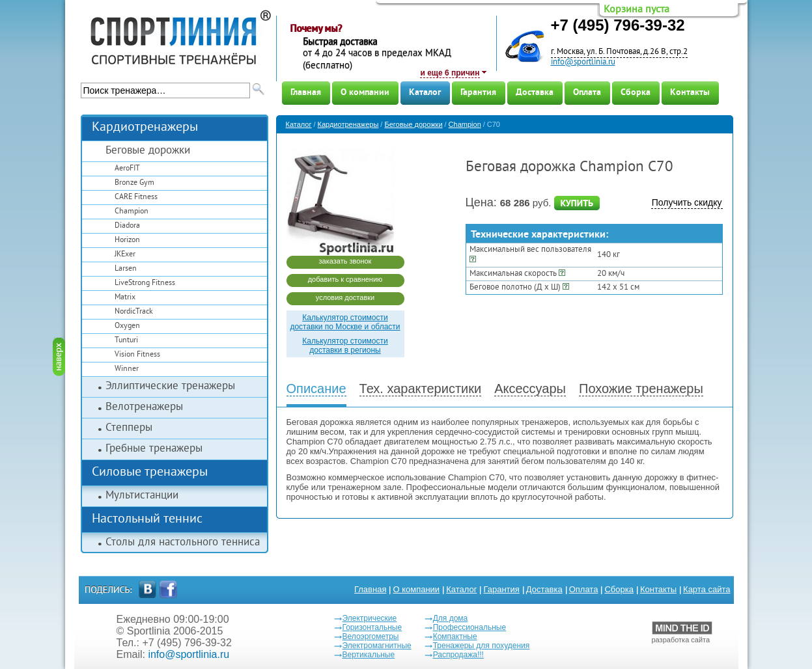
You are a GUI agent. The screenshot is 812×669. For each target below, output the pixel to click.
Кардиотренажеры (145, 128)
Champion (132, 212)
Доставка (535, 93)
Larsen (126, 269)
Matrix (125, 298)
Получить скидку (687, 202)
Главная (306, 93)
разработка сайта (682, 633)
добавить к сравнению (345, 279)
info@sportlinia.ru (583, 62)
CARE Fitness (136, 198)
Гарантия (478, 93)
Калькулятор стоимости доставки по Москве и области (345, 322)
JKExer (125, 255)
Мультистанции (142, 496)
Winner (127, 369)
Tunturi (126, 341)
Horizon (127, 240)
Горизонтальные (372, 627)
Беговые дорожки (148, 151)
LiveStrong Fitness (145, 283)
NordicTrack (134, 312)
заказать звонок (345, 261)
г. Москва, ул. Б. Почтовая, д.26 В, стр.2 (619, 52)
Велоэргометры (371, 636)
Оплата (587, 93)
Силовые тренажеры (150, 473)
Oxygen (127, 326)
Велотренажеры (144, 407)
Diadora (127, 226)
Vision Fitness (137, 355)
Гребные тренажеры (154, 449)
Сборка (636, 93)
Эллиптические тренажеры (170, 387)
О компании (365, 93)
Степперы (129, 428)
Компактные (455, 636)
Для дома (451, 618)
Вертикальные (369, 655)
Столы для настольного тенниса (183, 543)
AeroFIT (127, 169)
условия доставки (345, 297)
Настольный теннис (147, 520)
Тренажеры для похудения (482, 646)
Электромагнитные (377, 646)
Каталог (425, 93)
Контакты (690, 93)
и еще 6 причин (450, 73)
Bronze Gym (134, 183)
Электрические (370, 618)
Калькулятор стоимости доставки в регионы (345, 346)
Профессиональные (469, 627)
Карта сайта (707, 589)
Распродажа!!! (458, 655)
